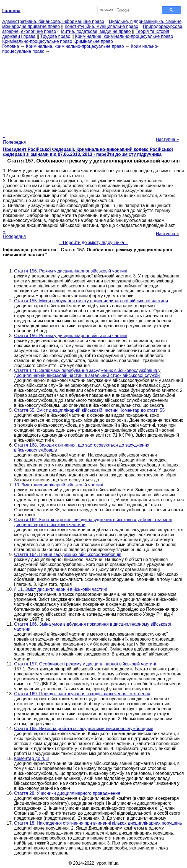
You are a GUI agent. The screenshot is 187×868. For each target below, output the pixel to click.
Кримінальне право (93, 41)
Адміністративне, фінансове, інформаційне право (53, 21)
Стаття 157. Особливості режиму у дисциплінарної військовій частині (85, 664)
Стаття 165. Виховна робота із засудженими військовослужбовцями (84, 729)
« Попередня (14, 140)
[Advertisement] (94, 93)
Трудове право (55, 36)
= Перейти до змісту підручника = (94, 242)
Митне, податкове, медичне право (96, 31)
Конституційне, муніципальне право (102, 26)
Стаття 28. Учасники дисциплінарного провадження (67, 793)
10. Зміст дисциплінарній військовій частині (59, 485)
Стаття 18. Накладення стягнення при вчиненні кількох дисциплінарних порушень (98, 823)
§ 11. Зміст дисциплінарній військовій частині (60, 589)
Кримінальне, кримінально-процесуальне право (124, 36)
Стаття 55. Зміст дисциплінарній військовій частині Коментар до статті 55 (89, 410)
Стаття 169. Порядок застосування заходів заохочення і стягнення (82, 694)
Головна (11, 46)
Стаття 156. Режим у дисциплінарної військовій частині (71, 271)
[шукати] (127, 10)
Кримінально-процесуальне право (37, 41)
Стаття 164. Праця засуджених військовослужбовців (68, 554)
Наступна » (167, 139)
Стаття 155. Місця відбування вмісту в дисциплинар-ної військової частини (91, 301)
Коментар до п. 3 (31, 758)
